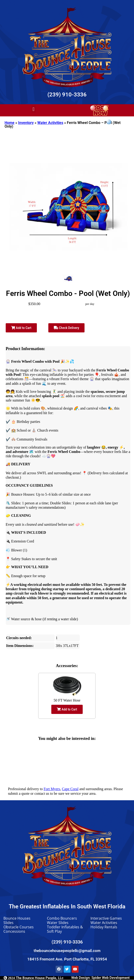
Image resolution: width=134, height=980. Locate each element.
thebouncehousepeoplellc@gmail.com (67, 951)
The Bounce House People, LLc (34, 978)
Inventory (26, 123)
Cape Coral (70, 789)
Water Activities (50, 123)
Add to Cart (21, 328)
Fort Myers (52, 789)
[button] (34, 109)
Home (10, 123)
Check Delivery (67, 328)
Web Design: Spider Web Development (100, 978)
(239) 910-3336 (67, 95)
